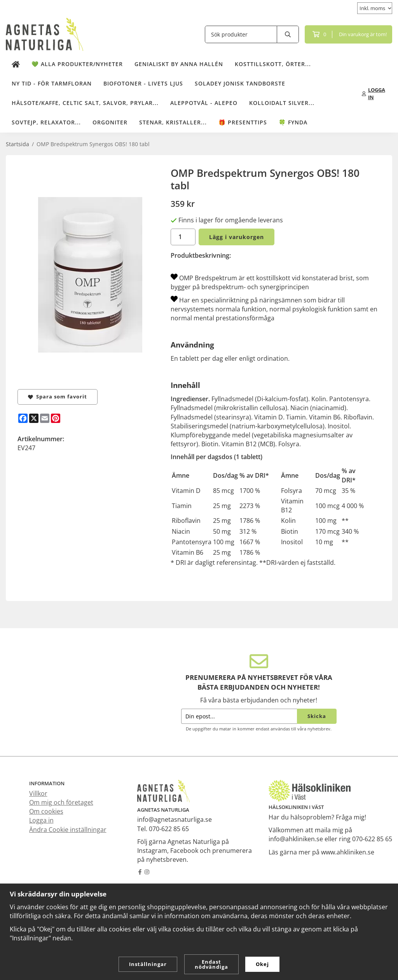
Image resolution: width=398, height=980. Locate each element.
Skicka (317, 716)
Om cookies (46, 811)
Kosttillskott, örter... (273, 64)
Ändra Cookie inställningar (68, 830)
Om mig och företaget (61, 802)
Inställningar (148, 964)
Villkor (38, 793)
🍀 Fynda (293, 122)
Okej (262, 964)
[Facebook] (23, 418)
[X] (34, 418)
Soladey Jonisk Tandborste (240, 83)
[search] (288, 34)
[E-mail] (45, 418)
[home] (16, 65)
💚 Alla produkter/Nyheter (77, 64)
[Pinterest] (56, 418)
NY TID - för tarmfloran (52, 83)
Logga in (41, 820)
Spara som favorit (58, 397)
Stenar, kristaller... (173, 122)
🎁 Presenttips (243, 122)
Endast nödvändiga (211, 964)
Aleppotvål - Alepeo (204, 103)
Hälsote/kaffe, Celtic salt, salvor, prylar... (85, 103)
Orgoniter (110, 122)
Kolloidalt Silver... (282, 103)
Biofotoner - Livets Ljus (143, 83)
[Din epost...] (239, 716)
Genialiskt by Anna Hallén (179, 64)
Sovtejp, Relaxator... (46, 122)
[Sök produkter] (241, 34)
